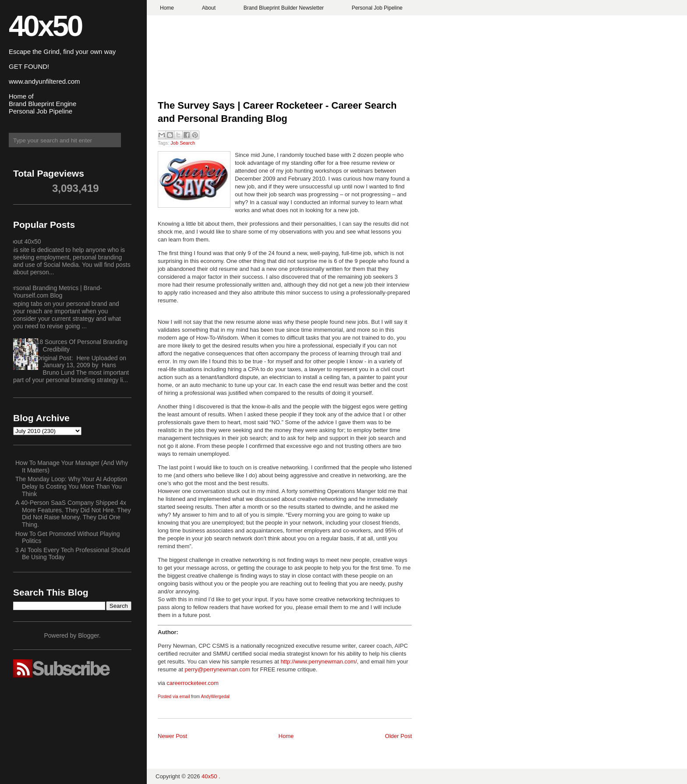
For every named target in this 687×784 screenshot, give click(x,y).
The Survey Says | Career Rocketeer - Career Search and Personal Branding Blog (277, 112)
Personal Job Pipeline (377, 8)
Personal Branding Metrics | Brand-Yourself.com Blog (54, 292)
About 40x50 (24, 241)
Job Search (183, 143)
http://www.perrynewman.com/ (319, 662)
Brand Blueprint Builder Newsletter (284, 8)
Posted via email (174, 697)
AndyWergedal (215, 697)
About (209, 8)
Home (167, 8)
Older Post (398, 736)
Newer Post (172, 736)
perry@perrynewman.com (217, 669)
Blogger (88, 635)
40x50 (45, 26)
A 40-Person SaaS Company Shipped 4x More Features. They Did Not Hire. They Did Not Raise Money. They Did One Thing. (73, 514)
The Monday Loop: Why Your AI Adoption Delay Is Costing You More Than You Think (71, 486)
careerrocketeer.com (193, 683)
